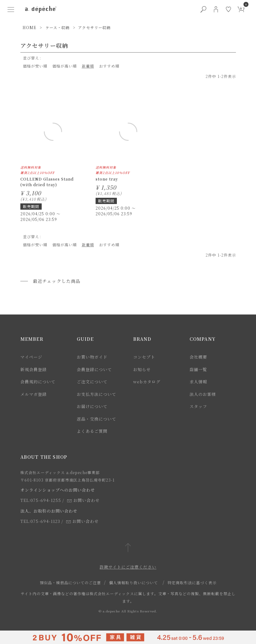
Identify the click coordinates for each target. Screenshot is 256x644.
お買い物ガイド (92, 357)
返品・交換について (97, 419)
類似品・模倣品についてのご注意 (70, 583)
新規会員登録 (34, 369)
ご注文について (92, 382)
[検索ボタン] (203, 9)
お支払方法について (97, 394)
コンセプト (144, 357)
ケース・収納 (57, 27)
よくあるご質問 (92, 431)
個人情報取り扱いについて (133, 583)
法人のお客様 (203, 394)
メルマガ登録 (34, 394)
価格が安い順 (35, 66)
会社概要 (198, 357)
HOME (29, 27)
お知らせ (142, 369)
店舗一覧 (198, 369)
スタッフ (198, 406)
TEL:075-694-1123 (40, 521)
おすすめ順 (109, 66)
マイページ (31, 357)
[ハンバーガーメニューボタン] (11, 9)
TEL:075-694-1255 (41, 500)
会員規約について (38, 382)
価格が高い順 (65, 66)
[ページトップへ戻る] (128, 548)
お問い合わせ (83, 500)
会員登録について (94, 369)
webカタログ (147, 382)
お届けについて (92, 406)
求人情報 (198, 382)
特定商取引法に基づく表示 (192, 583)
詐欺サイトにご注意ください (128, 567)
